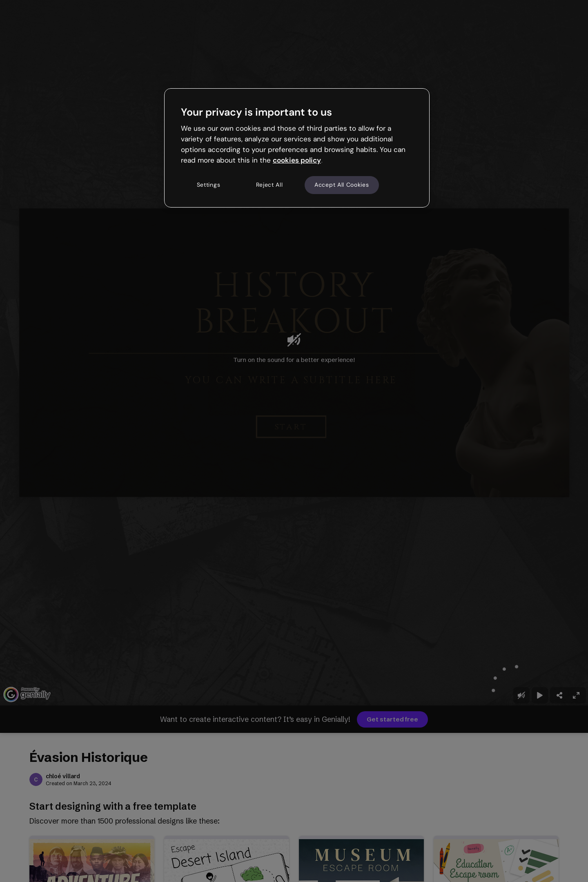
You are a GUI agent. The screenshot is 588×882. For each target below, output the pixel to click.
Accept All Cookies (342, 185)
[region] (297, 148)
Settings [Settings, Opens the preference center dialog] (209, 185)
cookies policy (297, 160)
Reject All (269, 185)
